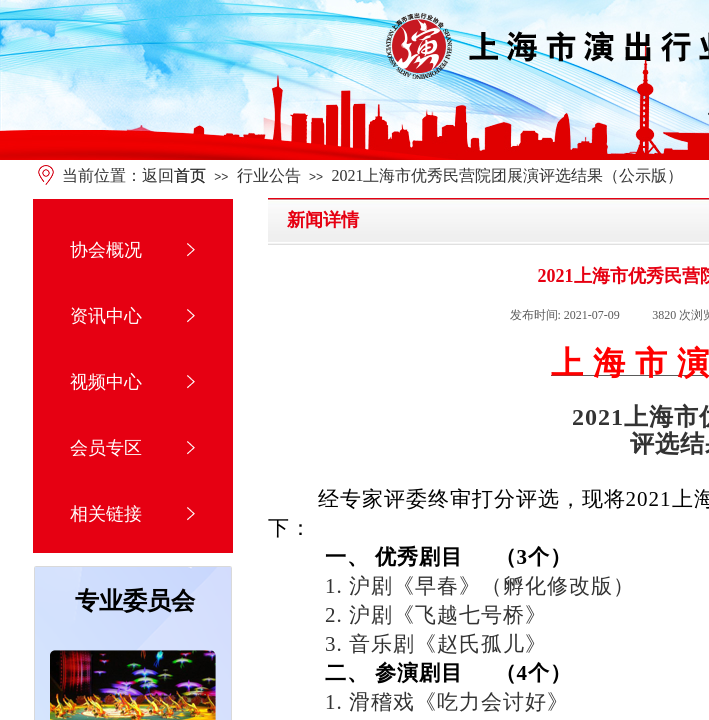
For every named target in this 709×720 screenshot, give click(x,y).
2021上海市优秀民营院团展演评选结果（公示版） (507, 175)
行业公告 (269, 175)
